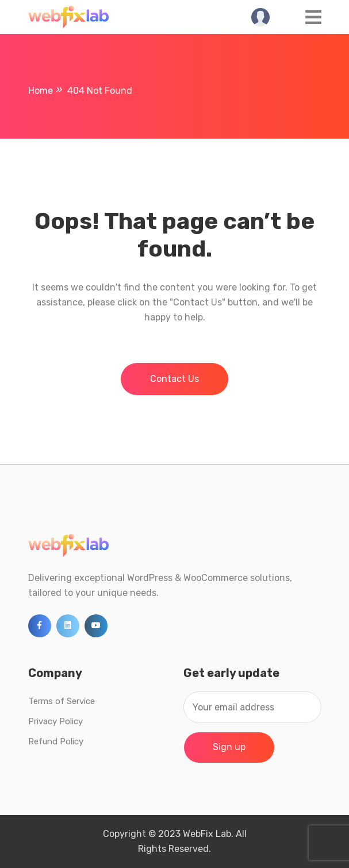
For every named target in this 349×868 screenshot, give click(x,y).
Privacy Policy (55, 721)
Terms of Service (62, 701)
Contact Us (175, 379)
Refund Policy (56, 741)
